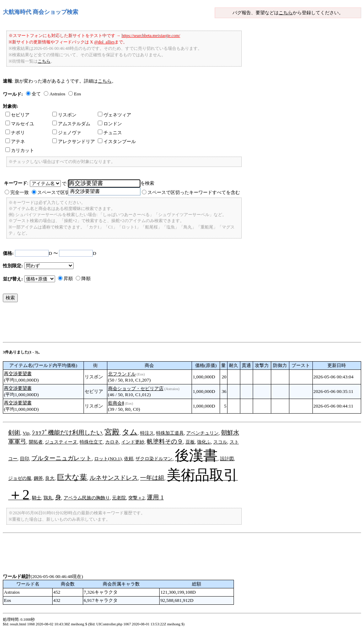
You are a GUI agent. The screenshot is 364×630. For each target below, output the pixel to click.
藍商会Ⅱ (116, 403)
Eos (77, 94)
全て (36, 94)
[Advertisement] (132, 324)
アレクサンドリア (74, 141)
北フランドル (122, 374)
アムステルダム (71, 124)
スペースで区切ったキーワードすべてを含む (194, 192)
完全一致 (20, 192)
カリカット (20, 150)
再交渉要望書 (18, 374)
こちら (286, 13)
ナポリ (15, 133)
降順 (86, 279)
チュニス (110, 133)
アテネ (15, 141)
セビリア (17, 115)
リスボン (64, 115)
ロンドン (110, 124)
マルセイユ (20, 124)
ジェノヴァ (67, 133)
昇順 (68, 279)
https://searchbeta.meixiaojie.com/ (151, 36)
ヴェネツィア (114, 115)
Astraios (57, 94)
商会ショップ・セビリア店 (136, 388)
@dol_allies (105, 42)
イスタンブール (117, 141)
